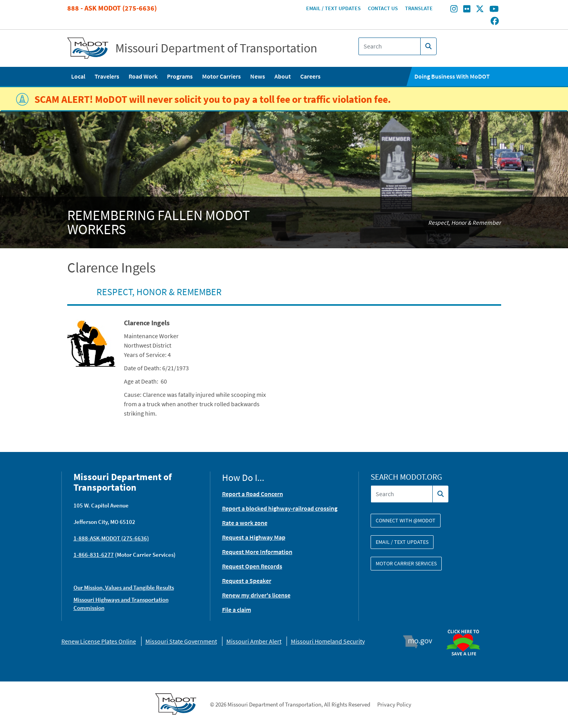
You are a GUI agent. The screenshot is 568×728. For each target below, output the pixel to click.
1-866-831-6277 (94, 555)
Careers (310, 76)
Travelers (107, 76)
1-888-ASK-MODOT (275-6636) (111, 538)
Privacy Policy (394, 704)
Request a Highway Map (254, 537)
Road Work (143, 76)
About (283, 76)
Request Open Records (252, 566)
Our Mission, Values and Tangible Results (124, 587)
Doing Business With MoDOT (452, 76)
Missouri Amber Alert (254, 641)
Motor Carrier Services (406, 563)
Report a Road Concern (253, 494)
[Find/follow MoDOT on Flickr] (467, 10)
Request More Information (257, 552)
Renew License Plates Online (99, 641)
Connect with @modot (406, 520)
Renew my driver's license (256, 595)
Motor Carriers (221, 76)
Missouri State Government (181, 641)
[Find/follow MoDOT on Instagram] (454, 10)
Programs (180, 76)
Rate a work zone (245, 523)
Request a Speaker (247, 581)
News (258, 76)
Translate (419, 8)
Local (78, 76)
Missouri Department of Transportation (216, 48)
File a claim (237, 610)
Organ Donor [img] (466, 626)
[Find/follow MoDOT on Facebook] (495, 22)
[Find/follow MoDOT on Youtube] (494, 10)
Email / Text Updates (333, 8)
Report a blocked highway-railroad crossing (280, 508)
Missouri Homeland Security (328, 641)
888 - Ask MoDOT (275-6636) (112, 8)
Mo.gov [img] (421, 642)
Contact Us (383, 8)
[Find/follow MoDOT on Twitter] (480, 10)
